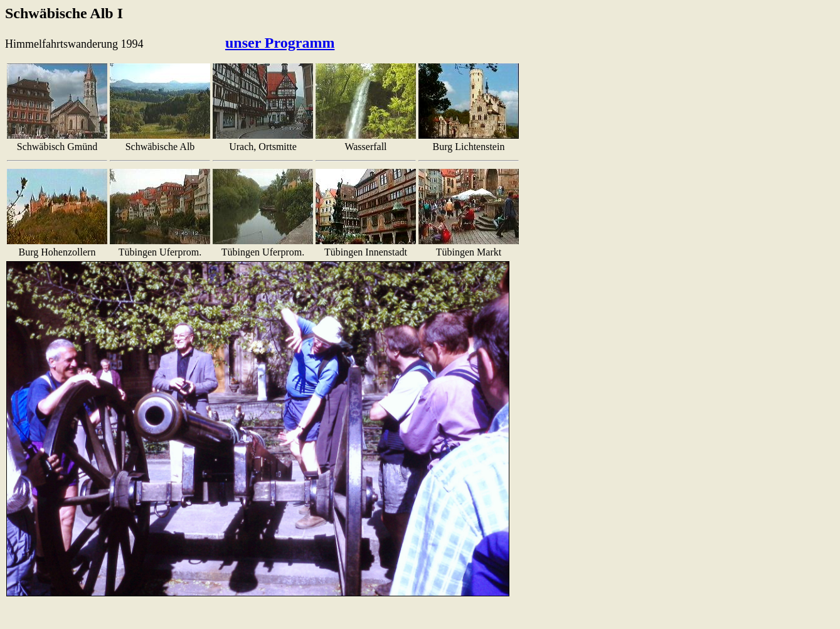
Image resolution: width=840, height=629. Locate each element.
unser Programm (280, 43)
